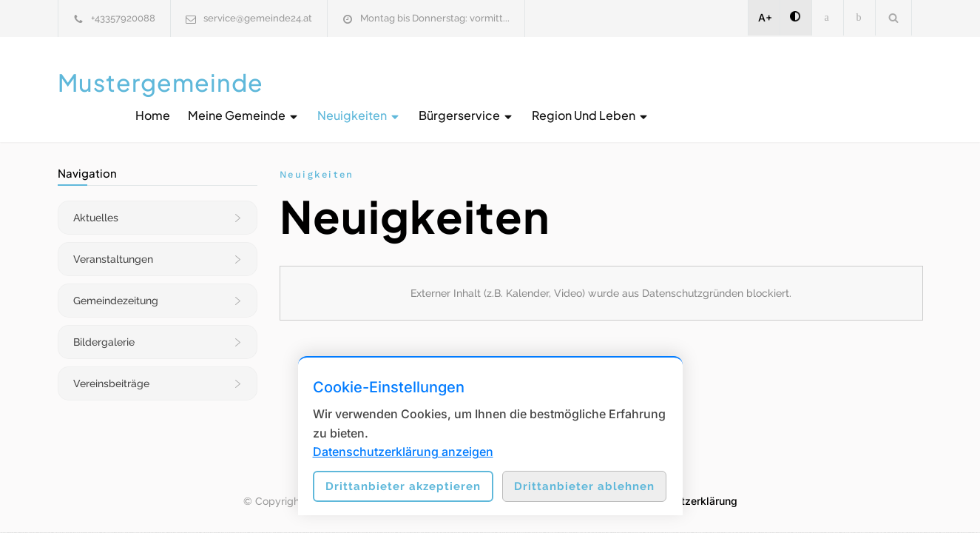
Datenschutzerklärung (683, 486)
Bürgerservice (740, 82)
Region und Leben (864, 82)
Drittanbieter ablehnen (584, 486)
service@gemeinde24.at (258, 18)
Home (426, 82)
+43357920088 (123, 18)
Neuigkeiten (633, 82)
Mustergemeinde (160, 82)
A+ (765, 17)
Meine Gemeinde (517, 82)
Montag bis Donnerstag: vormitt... (435, 18)
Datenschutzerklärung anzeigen (403, 452)
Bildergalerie (104, 327)
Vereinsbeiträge (111, 369)
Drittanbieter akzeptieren (403, 486)
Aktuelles (96, 203)
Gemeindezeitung (116, 286)
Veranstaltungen (113, 244)
